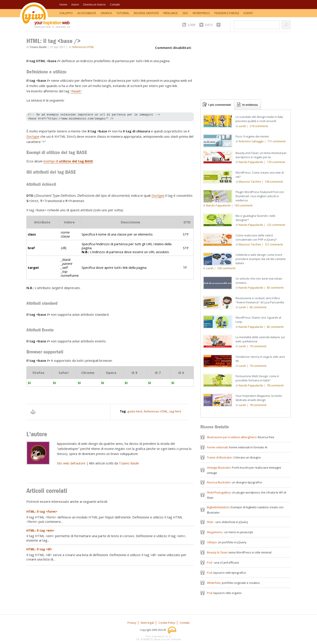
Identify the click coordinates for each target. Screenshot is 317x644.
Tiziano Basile (38, 47)
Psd (210, 562)
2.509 (191, 25)
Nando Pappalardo (251, 162)
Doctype (33, 136)
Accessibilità (87, 13)
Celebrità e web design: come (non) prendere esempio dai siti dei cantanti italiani (261, 259)
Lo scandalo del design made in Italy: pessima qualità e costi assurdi (259, 119)
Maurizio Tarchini (250, 182)
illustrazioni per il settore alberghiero (232, 437)
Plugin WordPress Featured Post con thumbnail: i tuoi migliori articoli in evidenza (260, 196)
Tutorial (123, 13)
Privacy (132, 623)
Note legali (147, 623)
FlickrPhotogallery (219, 492)
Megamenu (215, 532)
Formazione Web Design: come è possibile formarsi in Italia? (257, 378)
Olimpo (212, 542)
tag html (175, 411)
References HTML (83, 47)
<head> (76, 91)
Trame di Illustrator (219, 457)
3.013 (209, 25)
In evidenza (250, 105)
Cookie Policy (167, 623)
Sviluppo (66, 13)
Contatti (115, 5)
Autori (75, 5)
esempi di (68, 161)
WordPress (201, 13)
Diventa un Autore (94, 5)
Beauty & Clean (217, 552)
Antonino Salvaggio (251, 141)
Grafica (106, 13)
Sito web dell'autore (71, 463)
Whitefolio (214, 583)
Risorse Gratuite (146, 13)
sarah (242, 126)
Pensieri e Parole (227, 13)
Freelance (171, 13)
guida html (135, 411)
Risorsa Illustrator (219, 482)
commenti (259, 126)
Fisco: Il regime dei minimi (252, 136)
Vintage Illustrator (219, 468)
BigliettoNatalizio (218, 507)
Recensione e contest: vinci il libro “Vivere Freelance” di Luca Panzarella (260, 300)
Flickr (211, 522)
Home (63, 5)
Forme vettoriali (217, 447)
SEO (185, 13)
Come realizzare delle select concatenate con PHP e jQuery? (256, 237)
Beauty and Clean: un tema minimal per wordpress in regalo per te (261, 155)
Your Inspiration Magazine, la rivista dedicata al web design (259, 398)
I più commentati (220, 105)
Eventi (248, 13)
